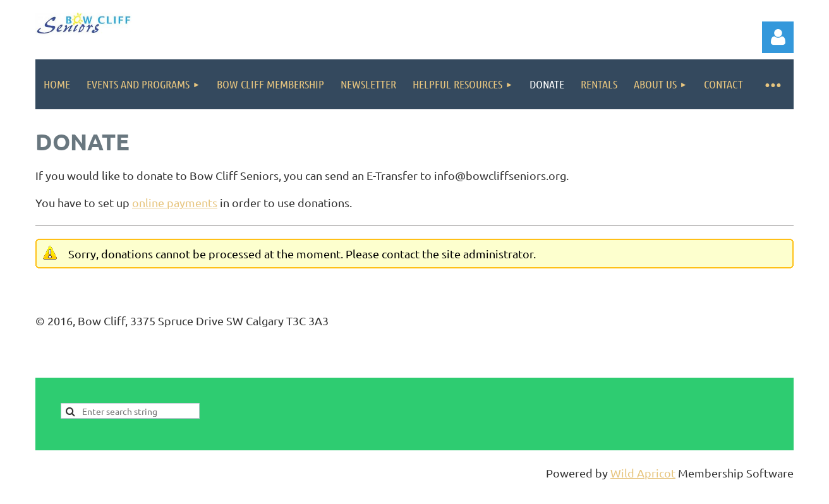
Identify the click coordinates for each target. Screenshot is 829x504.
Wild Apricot (643, 473)
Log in (778, 37)
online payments (175, 202)
